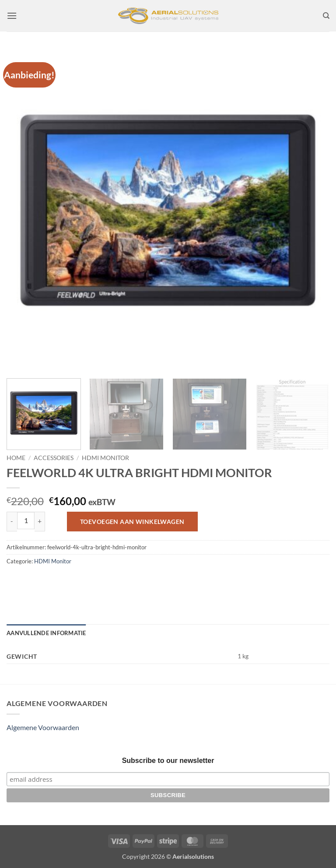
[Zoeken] (326, 16)
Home (16, 458)
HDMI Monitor (105, 458)
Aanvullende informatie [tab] (46, 633)
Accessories (54, 458)
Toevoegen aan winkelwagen (132, 522)
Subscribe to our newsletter (168, 761)
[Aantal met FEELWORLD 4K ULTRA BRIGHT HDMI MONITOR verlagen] (12, 522)
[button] (12, 16)
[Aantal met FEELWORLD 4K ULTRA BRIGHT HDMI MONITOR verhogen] (40, 522)
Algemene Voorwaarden (43, 727)
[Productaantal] (26, 520)
